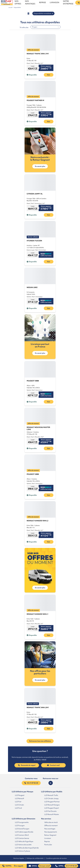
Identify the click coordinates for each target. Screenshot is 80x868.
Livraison (48, 838)
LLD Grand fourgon (22, 829)
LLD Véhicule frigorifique (24, 841)
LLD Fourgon (20, 825)
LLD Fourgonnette (22, 822)
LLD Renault (19, 798)
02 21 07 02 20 (31, 783)
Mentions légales (19, 858)
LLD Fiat (18, 802)
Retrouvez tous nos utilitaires (40, 741)
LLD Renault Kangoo (52, 805)
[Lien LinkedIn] (51, 783)
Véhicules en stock (51, 822)
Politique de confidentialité (35, 858)
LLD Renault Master (52, 814)
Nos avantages (50, 829)
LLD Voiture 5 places (22, 851)
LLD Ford (18, 808)
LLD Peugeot (20, 795)
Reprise (47, 841)
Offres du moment (51, 825)
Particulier (48, 845)
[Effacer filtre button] (28, 13)
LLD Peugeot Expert (52, 808)
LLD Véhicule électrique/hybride (27, 848)
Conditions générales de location (56, 858)
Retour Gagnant (50, 835)
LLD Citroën (19, 805)
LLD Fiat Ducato (50, 811)
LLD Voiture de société (23, 845)
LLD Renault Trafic (51, 795)
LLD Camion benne (22, 838)
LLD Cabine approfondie (24, 832)
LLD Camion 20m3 (22, 835)
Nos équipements (51, 832)
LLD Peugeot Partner (52, 802)
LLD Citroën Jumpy (51, 798)
